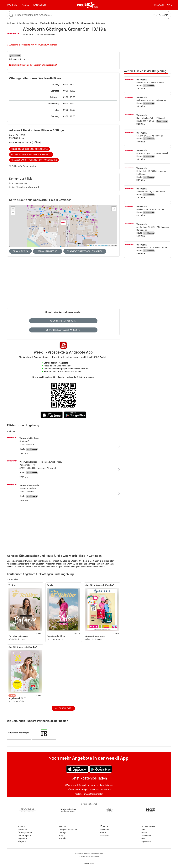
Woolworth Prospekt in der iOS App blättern (89, 790)
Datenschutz (147, 836)
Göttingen (11, 23)
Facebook (104, 830)
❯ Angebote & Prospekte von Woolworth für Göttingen (32, 45)
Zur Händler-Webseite (63, 321)
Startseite (22, 830)
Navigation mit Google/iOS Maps (85, 251)
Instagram (105, 836)
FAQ (61, 836)
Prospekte (12, 5)
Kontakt (62, 838)
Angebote (22, 838)
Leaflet (91, 245)
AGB (143, 838)
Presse (144, 833)
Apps (170, 5)
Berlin (96, 7)
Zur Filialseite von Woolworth (24, 187)
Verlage (62, 833)
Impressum (146, 841)
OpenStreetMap (103, 245)
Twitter (103, 833)
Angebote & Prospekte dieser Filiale (30, 149)
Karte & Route (40, 200)
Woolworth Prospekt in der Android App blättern (89, 785)
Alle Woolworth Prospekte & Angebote (31, 155)
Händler (25, 5)
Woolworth (28, 35)
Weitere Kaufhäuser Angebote (63, 330)
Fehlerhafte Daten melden (22, 166)
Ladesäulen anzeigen (48, 251)
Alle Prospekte (63, 708)
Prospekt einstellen (68, 830)
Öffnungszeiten (25, 833)
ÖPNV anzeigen (20, 251)
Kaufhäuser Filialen (28, 23)
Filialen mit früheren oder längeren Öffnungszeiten (33, 65)
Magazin (159, 5)
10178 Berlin (161, 15)
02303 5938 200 (18, 184)
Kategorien (40, 5)
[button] (114, 209)
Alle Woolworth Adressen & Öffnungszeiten (34, 160)
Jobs (143, 830)
